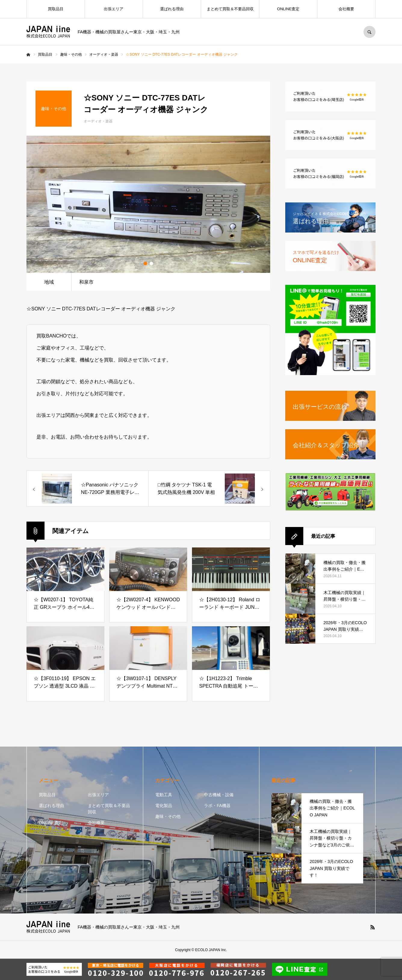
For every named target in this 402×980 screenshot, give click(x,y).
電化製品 (164, 806)
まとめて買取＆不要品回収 (230, 9)
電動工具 (164, 795)
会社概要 (346, 9)
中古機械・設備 (219, 795)
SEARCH (370, 32)
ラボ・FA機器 (217, 806)
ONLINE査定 (288, 9)
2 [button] (151, 263)
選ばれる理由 (172, 9)
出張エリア (114, 9)
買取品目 (56, 9)
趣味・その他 (168, 816)
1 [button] (145, 263)
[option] (148, 204)
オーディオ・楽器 (98, 121)
